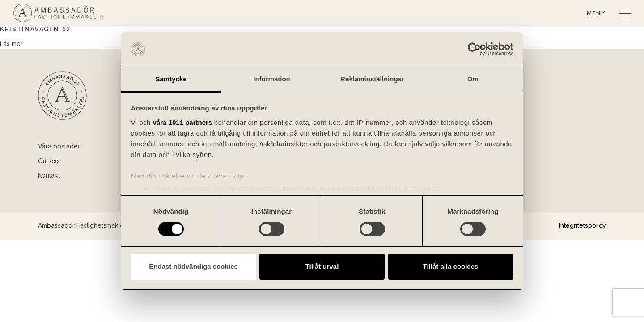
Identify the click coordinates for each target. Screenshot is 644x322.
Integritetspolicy (583, 225)
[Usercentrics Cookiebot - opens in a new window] (474, 49)
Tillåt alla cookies (451, 266)
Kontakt (49, 175)
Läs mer (11, 44)
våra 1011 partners (183, 122)
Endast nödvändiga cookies (193, 266)
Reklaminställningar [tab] (372, 79)
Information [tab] (272, 79)
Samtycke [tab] (171, 79)
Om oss (49, 161)
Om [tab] (473, 79)
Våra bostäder (59, 146)
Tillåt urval (322, 266)
